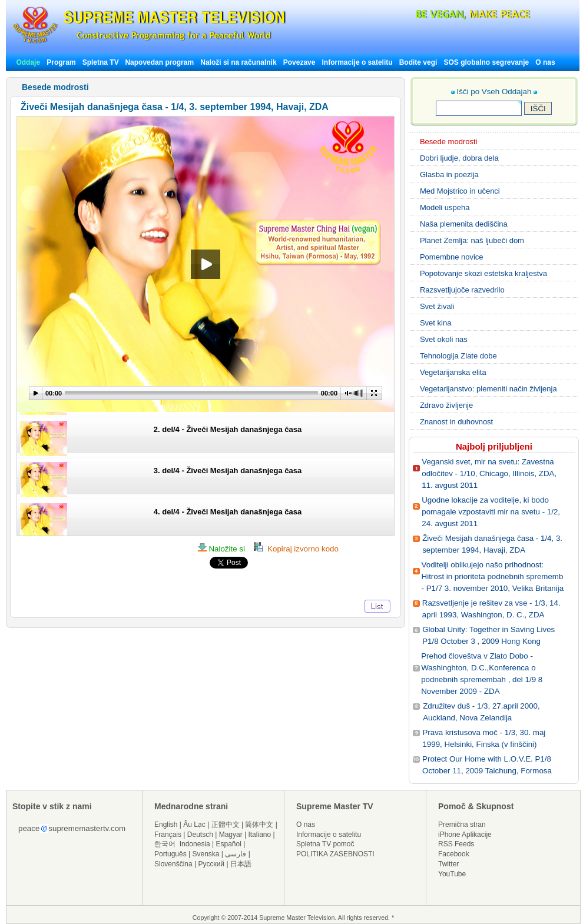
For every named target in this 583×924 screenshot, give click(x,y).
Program (61, 62)
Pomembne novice (452, 257)
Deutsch (200, 835)
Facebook (454, 854)
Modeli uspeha (445, 207)
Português (170, 854)
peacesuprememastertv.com (72, 828)
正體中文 (226, 825)
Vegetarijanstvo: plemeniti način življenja (488, 389)
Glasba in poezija (449, 175)
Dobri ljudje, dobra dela (459, 158)
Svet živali (437, 306)
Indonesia (195, 844)
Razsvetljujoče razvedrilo (462, 290)
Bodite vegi (418, 62)
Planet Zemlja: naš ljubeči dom (472, 240)
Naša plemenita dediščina (464, 224)
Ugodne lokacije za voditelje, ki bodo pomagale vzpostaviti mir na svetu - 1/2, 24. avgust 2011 (491, 512)
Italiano (259, 835)
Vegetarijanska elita (453, 372)
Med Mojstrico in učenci (460, 191)
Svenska (206, 854)
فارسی (236, 854)
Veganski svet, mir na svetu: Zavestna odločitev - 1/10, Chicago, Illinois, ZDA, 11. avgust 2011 (489, 473)
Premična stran (462, 825)
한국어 (165, 844)
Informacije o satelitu (357, 62)
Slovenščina (173, 864)
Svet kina (435, 323)
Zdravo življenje (446, 405)
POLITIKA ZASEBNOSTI (335, 854)
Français (168, 835)
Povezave (299, 62)
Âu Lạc (194, 825)
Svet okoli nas (444, 339)
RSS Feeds (456, 844)
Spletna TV (102, 62)
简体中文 (259, 825)
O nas (545, 62)
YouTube (452, 874)
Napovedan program (159, 62)
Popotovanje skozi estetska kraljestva (483, 273)
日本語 (241, 864)
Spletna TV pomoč (325, 844)
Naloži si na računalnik (238, 62)
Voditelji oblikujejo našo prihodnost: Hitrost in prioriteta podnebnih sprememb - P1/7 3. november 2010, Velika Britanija (493, 576)
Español (229, 844)
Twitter (448, 864)
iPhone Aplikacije (465, 835)
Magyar (231, 835)
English (166, 825)
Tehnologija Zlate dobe (458, 356)
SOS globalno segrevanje (486, 62)
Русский (212, 864)
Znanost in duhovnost (456, 422)
